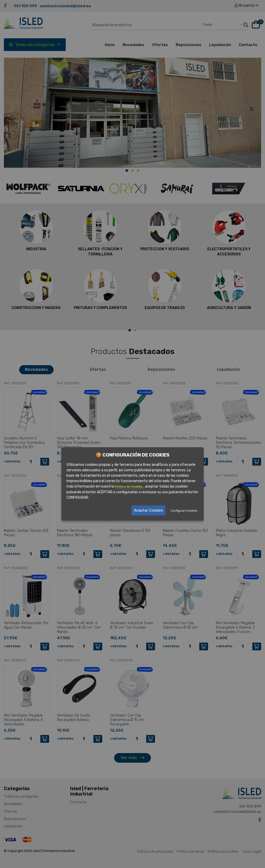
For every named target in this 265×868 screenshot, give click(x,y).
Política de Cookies (129, 486)
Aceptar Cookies (148, 510)
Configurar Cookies (184, 511)
